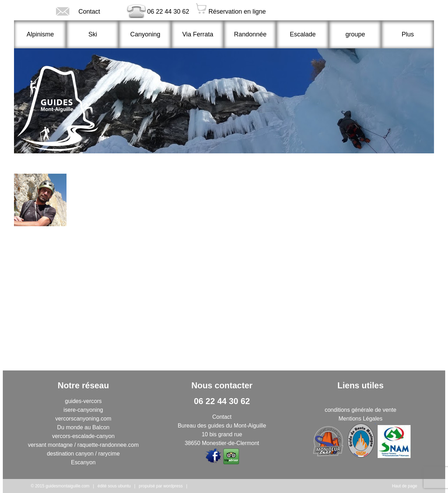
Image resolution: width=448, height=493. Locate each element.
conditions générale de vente (361, 410)
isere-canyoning (83, 410)
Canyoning (145, 34)
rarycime (109, 454)
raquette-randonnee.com (108, 445)
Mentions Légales (360, 419)
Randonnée (250, 34)
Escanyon (83, 462)
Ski (93, 34)
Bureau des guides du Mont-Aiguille (222, 426)
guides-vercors (83, 401)
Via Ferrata (198, 34)
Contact (64, 11)
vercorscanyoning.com (83, 419)
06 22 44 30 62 (149, 11)
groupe (355, 34)
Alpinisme (40, 34)
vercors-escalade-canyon (83, 436)
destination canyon (70, 454)
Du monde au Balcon (83, 427)
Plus (408, 34)
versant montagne (50, 445)
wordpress (173, 486)
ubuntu (124, 486)
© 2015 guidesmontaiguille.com (60, 486)
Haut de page (405, 486)
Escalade (303, 34)
